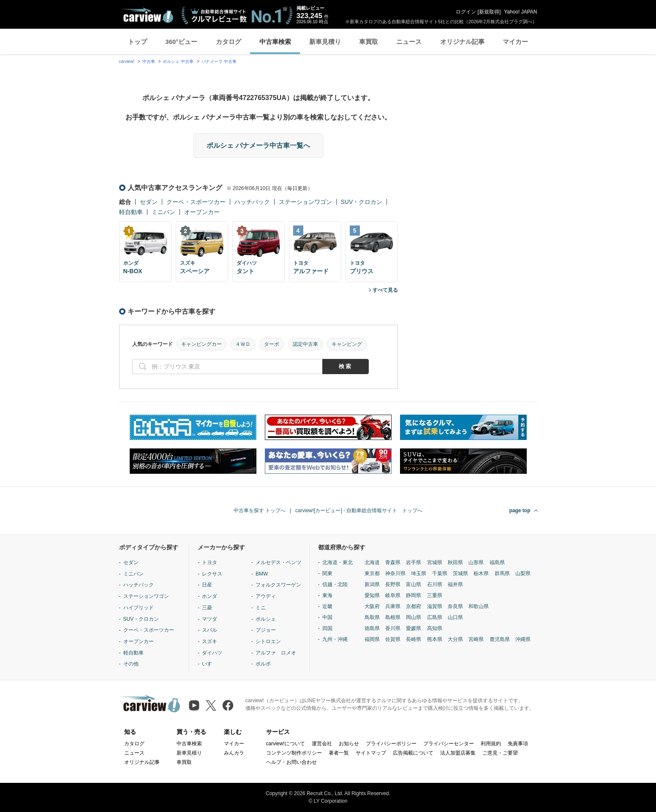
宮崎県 (476, 639)
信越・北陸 (335, 584)
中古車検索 (275, 42)
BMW (262, 574)
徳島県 (372, 628)
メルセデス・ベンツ (278, 562)
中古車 (149, 61)
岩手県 (414, 562)
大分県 (455, 639)
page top (520, 511)
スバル (210, 630)
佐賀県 (393, 639)
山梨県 (523, 573)
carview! (127, 61)
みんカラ (234, 753)
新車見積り (325, 42)
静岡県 (414, 595)
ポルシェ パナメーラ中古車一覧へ (258, 145)
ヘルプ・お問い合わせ (291, 762)
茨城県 (460, 573)
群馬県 (502, 573)
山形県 (476, 562)
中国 (327, 617)
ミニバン (163, 212)
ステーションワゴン (305, 202)
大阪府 (372, 606)
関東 (327, 573)
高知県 (435, 628)
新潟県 (372, 584)
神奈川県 (395, 573)
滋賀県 (435, 606)
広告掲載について (413, 753)
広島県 (435, 617)
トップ (137, 42)
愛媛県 (414, 628)
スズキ (210, 641)
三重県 (435, 595)
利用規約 (491, 744)
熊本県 (435, 639)
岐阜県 (393, 595)
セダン (149, 202)
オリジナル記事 (462, 42)
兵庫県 (393, 606)
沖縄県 (523, 639)
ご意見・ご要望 (500, 753)
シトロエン (268, 641)
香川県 (393, 628)
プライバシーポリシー (391, 744)
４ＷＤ (243, 344)
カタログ (229, 42)
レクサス (212, 574)
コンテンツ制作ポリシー (294, 753)
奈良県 (455, 606)
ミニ (261, 608)
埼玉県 (419, 573)
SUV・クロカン (362, 202)
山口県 (455, 617)
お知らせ (349, 744)
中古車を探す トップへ (260, 511)
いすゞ (210, 664)
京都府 (414, 606)
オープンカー (202, 212)
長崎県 (414, 639)
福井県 (455, 584)
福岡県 (372, 639)
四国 (327, 628)
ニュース (409, 42)
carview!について (286, 744)
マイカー (515, 42)
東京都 (372, 573)
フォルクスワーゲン (278, 585)
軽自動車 (131, 212)
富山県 (414, 584)
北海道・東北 (338, 562)
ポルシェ (266, 619)
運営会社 (322, 744)
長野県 (393, 584)
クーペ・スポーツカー (196, 202)
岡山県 (414, 617)
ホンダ (210, 596)
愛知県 (372, 595)
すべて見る (385, 290)
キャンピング (347, 344)
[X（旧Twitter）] (211, 705)
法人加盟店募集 (458, 753)
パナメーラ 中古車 (219, 61)
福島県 (497, 562)
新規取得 (489, 12)
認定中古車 (305, 344)
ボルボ (263, 664)
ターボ (272, 344)
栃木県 (481, 573)
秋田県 (455, 562)
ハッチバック (252, 202)
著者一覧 (339, 753)
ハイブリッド (139, 608)
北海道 (372, 562)
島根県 (393, 617)
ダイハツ (212, 653)
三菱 (207, 608)
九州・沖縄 (335, 639)
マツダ (210, 619)
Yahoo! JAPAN (520, 12)
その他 (131, 664)
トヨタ (210, 562)
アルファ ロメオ (276, 653)
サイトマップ (371, 753)
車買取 (369, 42)
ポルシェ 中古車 (178, 61)
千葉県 (440, 573)
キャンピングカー (201, 344)
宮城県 (435, 562)
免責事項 (518, 744)
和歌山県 (479, 606)
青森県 (393, 562)
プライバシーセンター (449, 744)
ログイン (466, 12)
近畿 (327, 606)
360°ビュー (181, 42)
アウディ (266, 596)
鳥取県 (372, 617)
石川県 (435, 584)
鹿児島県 (500, 639)
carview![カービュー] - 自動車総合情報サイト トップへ (359, 511)
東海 (327, 595)
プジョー (266, 630)
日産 (207, 585)
